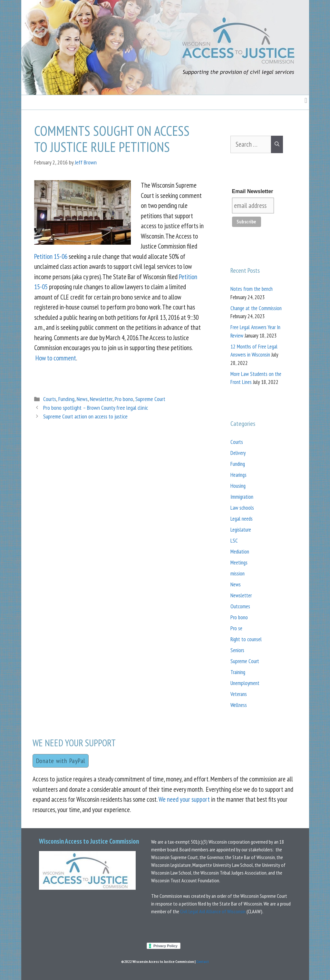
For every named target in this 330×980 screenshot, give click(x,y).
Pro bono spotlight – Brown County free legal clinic (96, 408)
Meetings (239, 563)
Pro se (236, 628)
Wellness (239, 705)
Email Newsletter (253, 191)
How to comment (56, 358)
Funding (66, 399)
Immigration (242, 497)
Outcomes (240, 606)
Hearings (238, 475)
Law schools (242, 508)
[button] (306, 100)
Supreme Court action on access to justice (85, 416)
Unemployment (245, 683)
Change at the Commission (256, 308)
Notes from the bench (252, 289)
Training (238, 672)
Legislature (241, 530)
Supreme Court (150, 399)
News (82, 399)
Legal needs (242, 519)
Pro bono (124, 399)
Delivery (238, 453)
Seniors (237, 650)
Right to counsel (246, 639)
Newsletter (101, 399)
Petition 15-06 (51, 256)
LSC (234, 541)
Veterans (239, 694)
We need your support (184, 799)
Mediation (240, 552)
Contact (203, 961)
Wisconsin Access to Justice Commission (89, 841)
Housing (238, 486)
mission (238, 573)
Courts (50, 399)
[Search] (277, 144)
